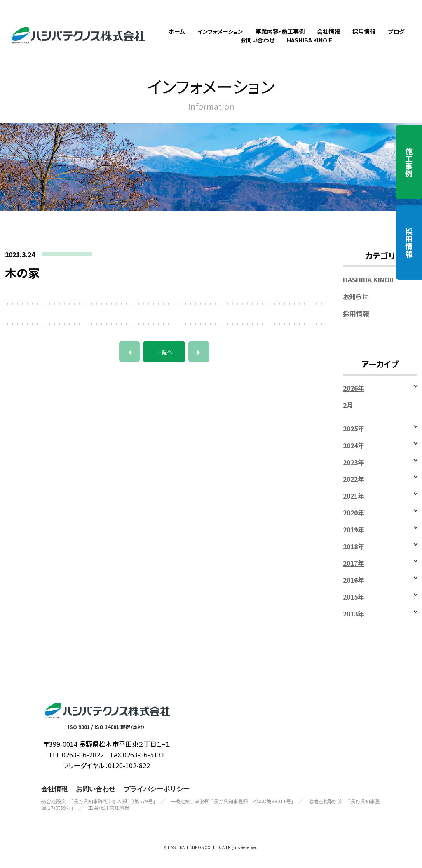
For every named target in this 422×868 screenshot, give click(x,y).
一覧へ (164, 362)
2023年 (354, 472)
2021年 (354, 506)
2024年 (354, 455)
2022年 (354, 489)
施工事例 (409, 162)
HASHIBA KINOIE (369, 290)
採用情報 (409, 242)
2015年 (354, 607)
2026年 (354, 398)
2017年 (354, 573)
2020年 (354, 523)
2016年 (354, 590)
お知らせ (355, 306)
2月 (348, 415)
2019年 (354, 539)
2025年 (354, 439)
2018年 (354, 556)
